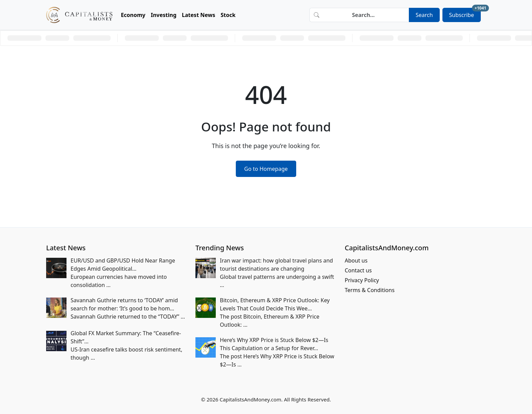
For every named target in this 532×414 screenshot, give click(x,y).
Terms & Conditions (370, 290)
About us (356, 260)
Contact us (358, 270)
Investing (164, 15)
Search (424, 15)
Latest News (198, 15)
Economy (133, 15)
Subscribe (465, 13)
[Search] (366, 15)
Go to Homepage (266, 169)
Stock (228, 15)
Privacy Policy (362, 280)
